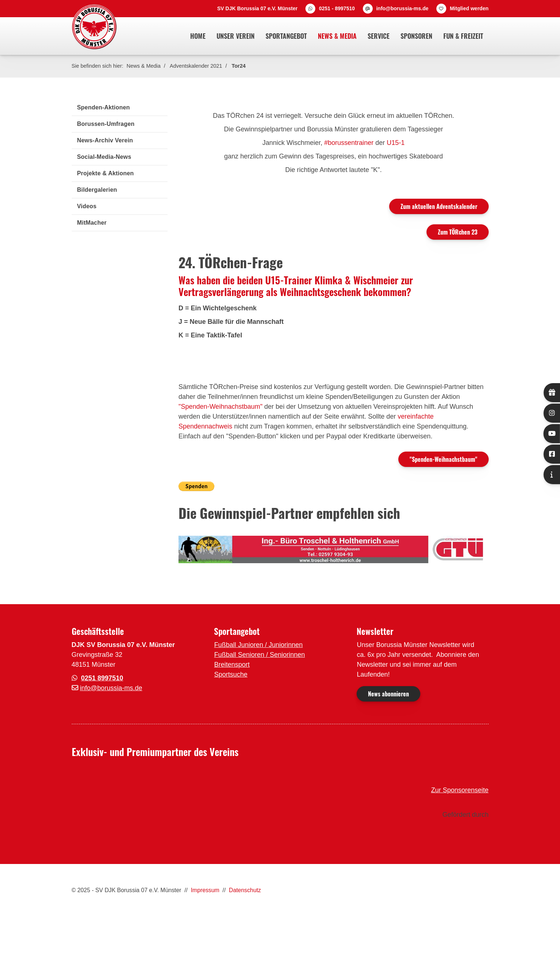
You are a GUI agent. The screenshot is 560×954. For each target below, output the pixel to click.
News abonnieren (388, 694)
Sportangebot (286, 36)
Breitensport (232, 665)
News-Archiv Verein (105, 140)
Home (198, 36)
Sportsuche (231, 674)
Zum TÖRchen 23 (458, 232)
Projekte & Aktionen (106, 173)
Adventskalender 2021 (196, 66)
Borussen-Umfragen (106, 124)
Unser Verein (236, 36)
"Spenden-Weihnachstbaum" (221, 407)
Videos (87, 206)
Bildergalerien (97, 190)
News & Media (337, 36)
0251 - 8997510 (337, 8)
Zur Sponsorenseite (460, 790)
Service (379, 36)
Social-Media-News (104, 157)
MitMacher (92, 223)
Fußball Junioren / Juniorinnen (258, 645)
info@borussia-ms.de (402, 8)
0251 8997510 (102, 678)
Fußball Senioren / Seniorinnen (259, 655)
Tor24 (238, 66)
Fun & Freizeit (463, 36)
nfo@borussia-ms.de (112, 688)
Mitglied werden (469, 8)
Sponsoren (416, 36)
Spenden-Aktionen (104, 107)
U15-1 (396, 143)
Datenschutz (245, 890)
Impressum (205, 890)
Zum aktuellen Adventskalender (439, 206)
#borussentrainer (350, 143)
